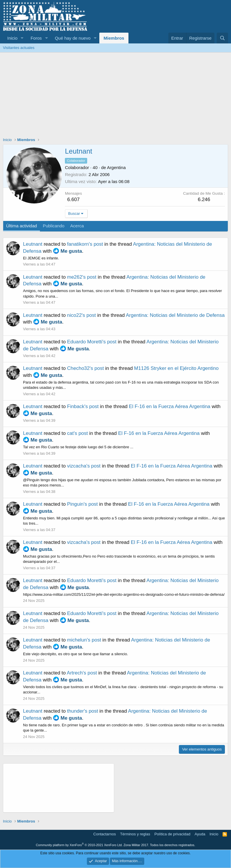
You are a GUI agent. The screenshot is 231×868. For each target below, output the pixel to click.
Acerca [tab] (77, 226)
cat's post (77, 433)
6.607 (74, 200)
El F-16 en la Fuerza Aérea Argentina (170, 406)
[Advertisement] (115, 96)
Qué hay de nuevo (73, 38)
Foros (36, 38)
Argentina (116, 167)
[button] (22, 38)
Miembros (114, 38)
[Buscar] (222, 38)
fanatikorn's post (85, 244)
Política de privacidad (172, 834)
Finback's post (83, 406)
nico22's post (81, 315)
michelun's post (84, 640)
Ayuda (200, 834)
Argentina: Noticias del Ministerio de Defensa (175, 315)
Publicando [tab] (54, 226)
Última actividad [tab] (22, 226)
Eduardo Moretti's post (92, 342)
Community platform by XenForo (79, 845)
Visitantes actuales (19, 48)
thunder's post (82, 711)
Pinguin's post (82, 504)
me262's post (82, 277)
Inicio (12, 38)
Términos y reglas (135, 834)
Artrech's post (82, 673)
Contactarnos (104, 834)
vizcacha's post (84, 466)
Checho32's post (85, 368)
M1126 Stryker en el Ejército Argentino (176, 368)
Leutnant (33, 244)
